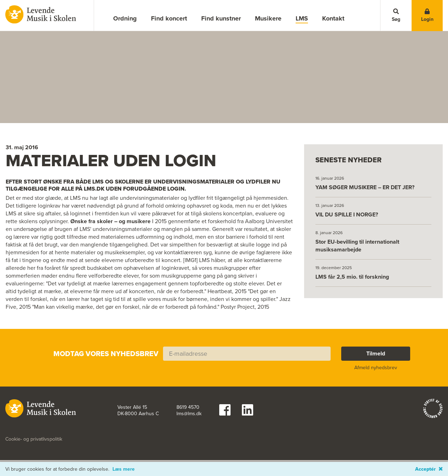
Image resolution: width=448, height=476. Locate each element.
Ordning (125, 18)
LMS (302, 19)
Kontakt (333, 18)
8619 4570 (188, 411)
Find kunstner (221, 18)
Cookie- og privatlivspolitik (34, 442)
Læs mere (124, 469)
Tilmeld (376, 357)
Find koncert (169, 18)
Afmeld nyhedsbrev (376, 371)
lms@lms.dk (189, 417)
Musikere (268, 18)
